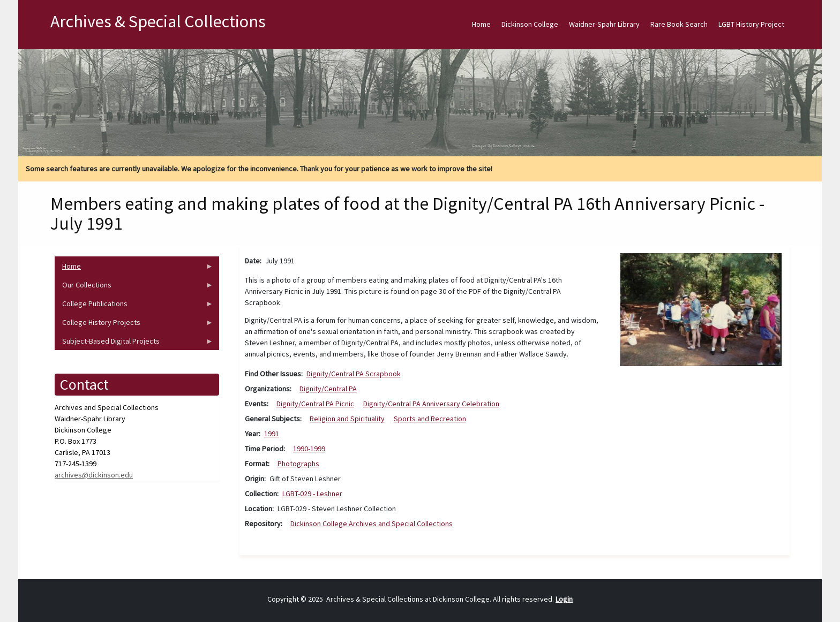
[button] (701, 309)
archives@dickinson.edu (94, 475)
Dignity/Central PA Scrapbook (354, 374)
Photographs (298, 464)
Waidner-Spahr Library (604, 24)
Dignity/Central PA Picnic (315, 404)
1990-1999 (309, 449)
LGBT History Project (751, 24)
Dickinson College (530, 24)
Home (481, 24)
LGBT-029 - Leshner (312, 494)
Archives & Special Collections (158, 21)
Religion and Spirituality (347, 419)
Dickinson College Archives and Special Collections (372, 524)
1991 (272, 434)
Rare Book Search (679, 24)
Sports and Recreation (430, 419)
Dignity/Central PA (328, 389)
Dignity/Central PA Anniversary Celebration (431, 404)
